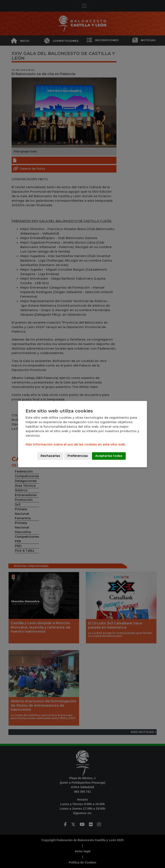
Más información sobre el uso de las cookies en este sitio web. (76, 444)
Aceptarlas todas (109, 456)
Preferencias (78, 456)
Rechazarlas (50, 456)
